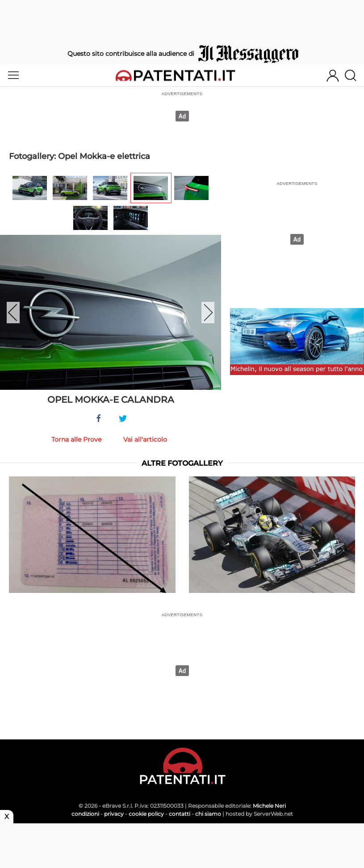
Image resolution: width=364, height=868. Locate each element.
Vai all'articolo (145, 439)
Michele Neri (269, 806)
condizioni (85, 814)
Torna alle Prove (76, 439)
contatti (180, 814)
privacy (114, 814)
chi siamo (208, 814)
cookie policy (146, 814)
